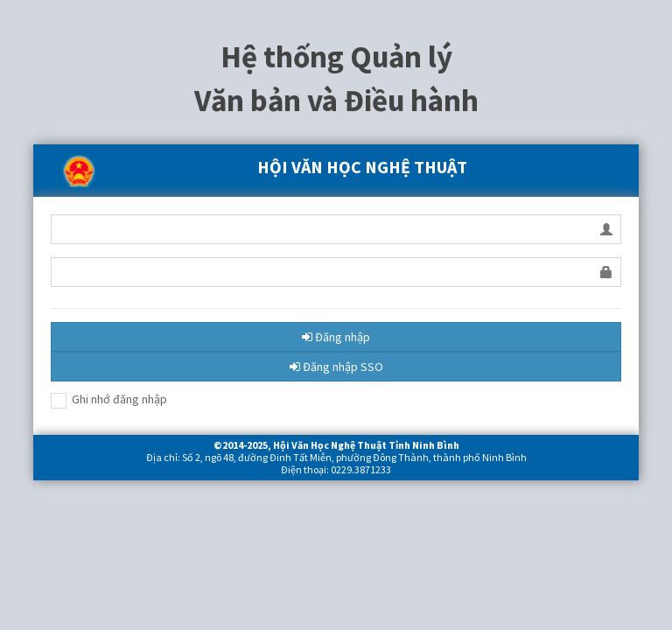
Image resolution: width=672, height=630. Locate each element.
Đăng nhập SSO (336, 367)
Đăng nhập (336, 337)
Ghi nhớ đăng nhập (109, 400)
